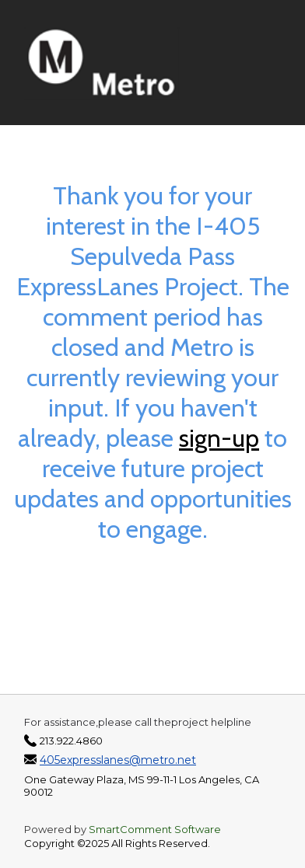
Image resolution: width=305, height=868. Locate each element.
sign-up (219, 438)
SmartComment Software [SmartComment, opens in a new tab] (155, 829)
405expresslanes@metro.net (118, 760)
